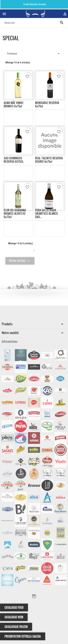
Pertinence (34, 54)
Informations (10, 341)
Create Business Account (34, 4)
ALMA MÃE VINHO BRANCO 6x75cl (14, 104)
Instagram (34, 596)
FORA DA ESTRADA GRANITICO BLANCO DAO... (47, 213)
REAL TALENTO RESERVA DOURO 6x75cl (49, 160)
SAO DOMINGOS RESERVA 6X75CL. (14, 160)
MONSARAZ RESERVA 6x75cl (47, 104)
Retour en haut (20, 261)
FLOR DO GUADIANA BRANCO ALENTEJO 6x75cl (15, 213)
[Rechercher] (34, 23)
